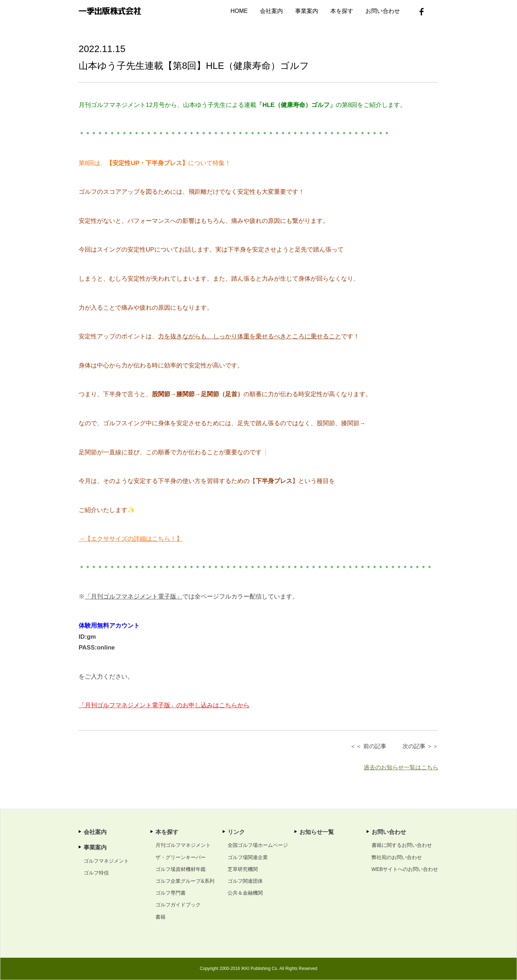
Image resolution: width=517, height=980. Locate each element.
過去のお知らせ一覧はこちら (401, 767)
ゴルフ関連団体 (245, 881)
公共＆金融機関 (245, 893)
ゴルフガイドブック (178, 905)
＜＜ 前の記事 (368, 746)
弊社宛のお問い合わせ (397, 857)
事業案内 (307, 11)
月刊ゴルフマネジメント (183, 845)
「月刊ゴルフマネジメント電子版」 (134, 597)
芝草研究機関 (243, 869)
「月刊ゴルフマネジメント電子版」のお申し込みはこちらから (164, 705)
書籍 (160, 917)
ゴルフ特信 (96, 873)
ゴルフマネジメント (106, 861)
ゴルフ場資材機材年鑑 (181, 869)
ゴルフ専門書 (171, 893)
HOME (239, 11)
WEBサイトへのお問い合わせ (405, 869)
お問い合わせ (383, 11)
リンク (236, 832)
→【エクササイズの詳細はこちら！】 (131, 539)
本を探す (342, 11)
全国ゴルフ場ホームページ (258, 845)
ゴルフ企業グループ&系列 (185, 881)
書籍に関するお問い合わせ (402, 845)
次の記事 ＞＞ (420, 746)
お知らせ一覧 (317, 832)
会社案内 (271, 11)
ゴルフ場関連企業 (248, 857)
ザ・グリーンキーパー (181, 857)
